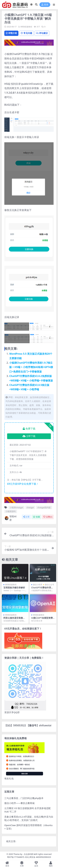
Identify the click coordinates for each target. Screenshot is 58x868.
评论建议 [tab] (42, 33)
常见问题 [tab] (26, 33)
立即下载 (29, 436)
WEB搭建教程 (26, 27)
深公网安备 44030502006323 (38, 857)
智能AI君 (10, 518)
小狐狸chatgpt (16, 507)
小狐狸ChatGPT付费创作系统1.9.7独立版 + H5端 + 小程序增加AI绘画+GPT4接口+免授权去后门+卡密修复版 (31, 367)
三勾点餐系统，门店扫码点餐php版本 (24, 798)
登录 (45, 5)
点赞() (48, 517)
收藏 (36, 517)
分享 (26, 517)
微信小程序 (38, 585)
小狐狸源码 (11, 511)
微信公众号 (49, 585)
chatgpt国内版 (44, 507)
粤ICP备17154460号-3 (17, 857)
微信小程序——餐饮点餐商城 (19, 803)
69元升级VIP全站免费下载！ (23, 484)
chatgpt (30, 507)
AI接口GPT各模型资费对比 (42, 619)
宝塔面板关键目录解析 (14, 588)
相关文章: (11, 841)
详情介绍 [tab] (11, 33)
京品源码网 (28, 854)
